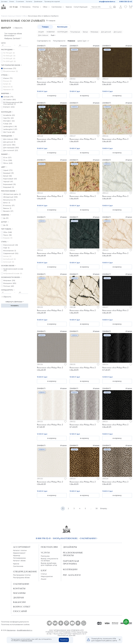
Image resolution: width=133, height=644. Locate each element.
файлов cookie (27, 641)
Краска (16, 564)
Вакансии (19, 602)
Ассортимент (22, 547)
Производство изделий (52, 2)
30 (97, 509)
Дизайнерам (38, 2)
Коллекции (62, 27)
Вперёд (104, 509)
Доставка (4, 2)
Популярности (59, 41)
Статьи (44, 574)
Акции (44, 579)
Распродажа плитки (22, 575)
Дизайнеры (70, 547)
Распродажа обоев (21, 578)
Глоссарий (20, 611)
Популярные (75, 32)
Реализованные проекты (73, 554)
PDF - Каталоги (72, 575)
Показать (15, 306)
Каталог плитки (20, 550)
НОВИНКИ (51, 32)
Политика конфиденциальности (15, 622)
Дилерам (18, 598)
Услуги (45, 553)
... (91, 509)
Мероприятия (47, 576)
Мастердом (11, 630)
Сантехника (18, 566)
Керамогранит (19, 553)
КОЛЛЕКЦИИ (62, 32)
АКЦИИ (41, 32)
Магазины (19, 593)
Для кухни (118, 32)
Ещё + (53, 35)
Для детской (106, 32)
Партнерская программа (71, 562)
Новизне (71, 41)
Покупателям (49, 547)
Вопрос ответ (22, 607)
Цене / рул (83, 41)
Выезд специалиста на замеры (49, 560)
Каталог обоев (19, 561)
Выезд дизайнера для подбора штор (49, 564)
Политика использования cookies (15, 625)
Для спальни (43, 35)
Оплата (12, 2)
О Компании (21, 584)
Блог (44, 570)
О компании (20, 2)
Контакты (29, 2)
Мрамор (17, 556)
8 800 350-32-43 (126, 2)
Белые (85, 32)
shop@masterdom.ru (107, 2)
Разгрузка (45, 556)
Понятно (64, 640)
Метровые (94, 32)
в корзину (52, 96)
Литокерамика (19, 558)
